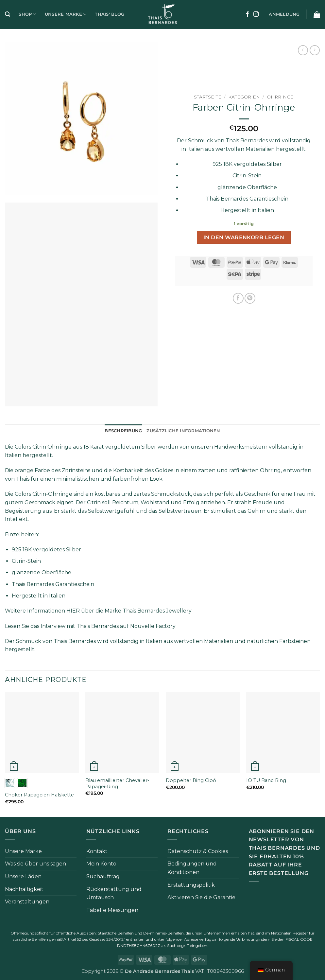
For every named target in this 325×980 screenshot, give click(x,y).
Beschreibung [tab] (123, 431)
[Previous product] (315, 50)
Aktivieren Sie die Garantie (201, 897)
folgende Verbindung (239, 939)
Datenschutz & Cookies (198, 851)
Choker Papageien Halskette (39, 795)
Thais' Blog (110, 14)
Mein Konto (101, 864)
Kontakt (97, 851)
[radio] (10, 783)
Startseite (208, 97)
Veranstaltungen (27, 902)
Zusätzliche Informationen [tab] (183, 431)
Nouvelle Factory (153, 626)
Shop (27, 14)
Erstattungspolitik (191, 885)
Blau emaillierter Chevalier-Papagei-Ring (117, 784)
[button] (8, 14)
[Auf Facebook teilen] (238, 298)
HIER (73, 611)
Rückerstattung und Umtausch (114, 893)
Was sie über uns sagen (35, 864)
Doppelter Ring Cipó (191, 780)
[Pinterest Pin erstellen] (250, 298)
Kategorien (244, 97)
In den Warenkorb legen (244, 237)
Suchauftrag (103, 876)
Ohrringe (280, 97)
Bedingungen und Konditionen (192, 868)
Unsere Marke (66, 14)
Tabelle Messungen (112, 910)
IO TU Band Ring (266, 780)
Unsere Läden (23, 876)
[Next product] (303, 50)
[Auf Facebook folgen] (248, 14)
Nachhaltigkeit (24, 889)
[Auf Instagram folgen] (256, 14)
